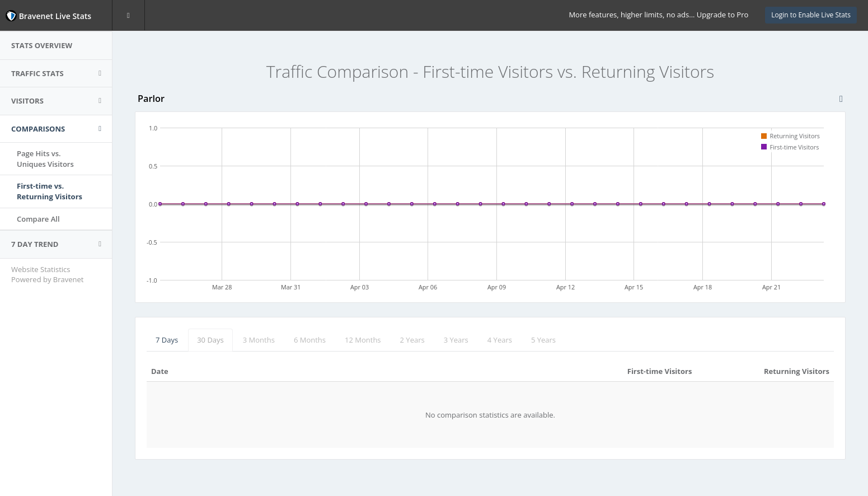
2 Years (412, 340)
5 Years (543, 340)
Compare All (38, 219)
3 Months (259, 340)
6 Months (310, 340)
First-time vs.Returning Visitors (50, 191)
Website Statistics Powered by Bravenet (47, 275)
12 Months (363, 340)
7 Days (167, 340)
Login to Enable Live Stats (811, 15)
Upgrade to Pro (722, 15)
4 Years (500, 340)
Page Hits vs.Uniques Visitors (45, 159)
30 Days (210, 340)
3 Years (456, 340)
